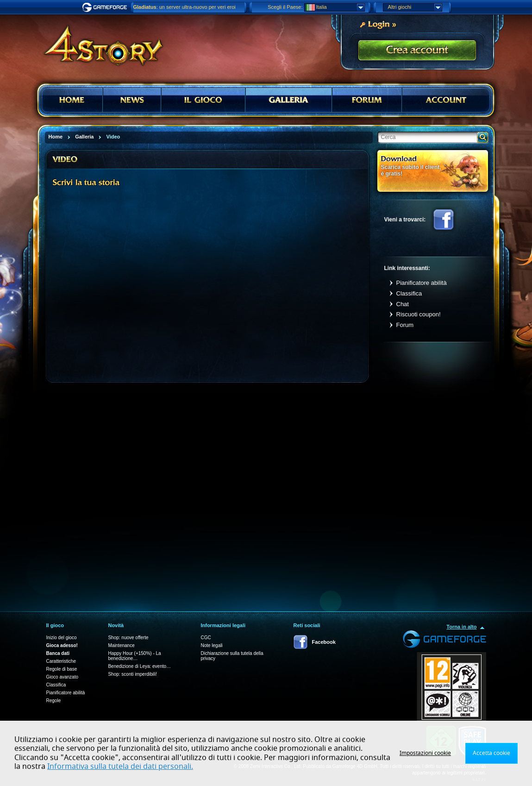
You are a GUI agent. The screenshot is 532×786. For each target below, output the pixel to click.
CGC (206, 638)
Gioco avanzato (63, 677)
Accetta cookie (491, 753)
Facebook (444, 220)
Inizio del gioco (62, 638)
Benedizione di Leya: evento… (139, 666)
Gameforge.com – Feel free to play (106, 7)
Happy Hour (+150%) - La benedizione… (134, 656)
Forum (405, 325)
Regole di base (62, 669)
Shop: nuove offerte (128, 638)
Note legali (211, 645)
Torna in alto (461, 627)
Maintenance (121, 645)
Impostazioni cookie (425, 753)
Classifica (409, 293)
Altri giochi (415, 7)
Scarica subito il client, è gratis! (411, 170)
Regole (54, 701)
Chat (403, 304)
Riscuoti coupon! (419, 314)
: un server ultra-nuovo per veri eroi (185, 7)
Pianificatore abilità (422, 283)
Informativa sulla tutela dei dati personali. (120, 767)
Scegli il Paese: (285, 7)
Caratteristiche (61, 661)
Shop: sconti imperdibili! (132, 674)
